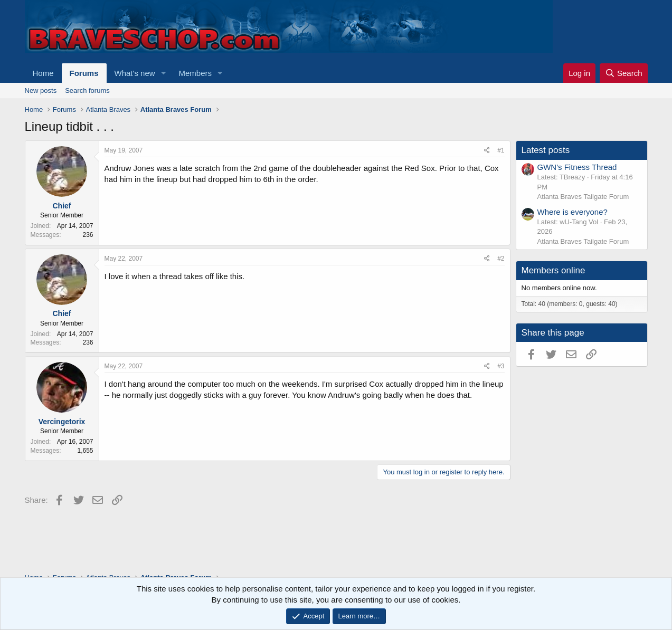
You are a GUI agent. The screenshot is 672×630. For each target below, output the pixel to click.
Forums (84, 73)
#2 (501, 259)
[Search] (624, 73)
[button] (163, 73)
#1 (501, 150)
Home (43, 73)
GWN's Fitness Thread (577, 167)
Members (195, 73)
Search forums (87, 90)
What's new (135, 73)
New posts (41, 90)
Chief (62, 206)
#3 (501, 366)
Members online (553, 270)
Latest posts (546, 150)
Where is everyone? (572, 212)
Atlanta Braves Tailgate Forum (583, 197)
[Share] (487, 151)
